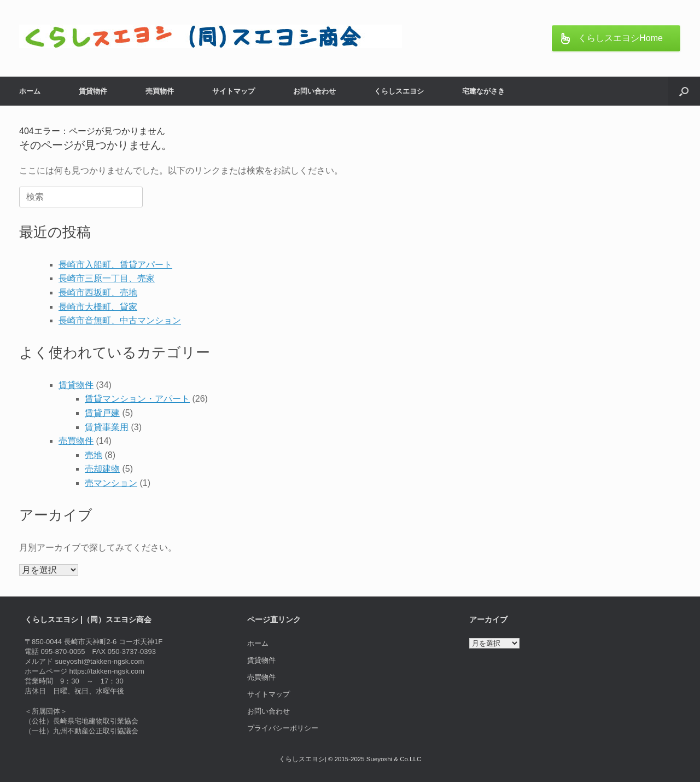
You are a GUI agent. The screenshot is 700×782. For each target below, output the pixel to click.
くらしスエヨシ (399, 91)
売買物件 (160, 91)
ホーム (30, 91)
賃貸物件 (93, 91)
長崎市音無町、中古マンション (120, 320)
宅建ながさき (483, 91)
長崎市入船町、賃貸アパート (115, 265)
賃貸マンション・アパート (137, 399)
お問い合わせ (314, 91)
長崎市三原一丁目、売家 (107, 278)
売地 (94, 455)
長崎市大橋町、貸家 (98, 307)
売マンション (111, 483)
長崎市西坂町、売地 (98, 292)
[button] (684, 91)
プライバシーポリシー (283, 728)
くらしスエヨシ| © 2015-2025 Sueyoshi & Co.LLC (350, 759)
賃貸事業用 (107, 427)
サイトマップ (234, 91)
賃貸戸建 (102, 413)
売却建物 (102, 469)
